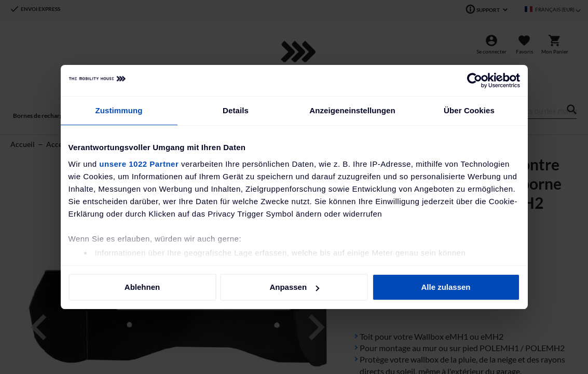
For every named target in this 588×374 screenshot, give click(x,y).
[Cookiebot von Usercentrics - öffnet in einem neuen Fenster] (475, 81)
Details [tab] (236, 110)
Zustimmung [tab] (119, 110)
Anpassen (294, 287)
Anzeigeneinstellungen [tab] (352, 110)
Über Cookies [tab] (469, 110)
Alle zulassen (446, 287)
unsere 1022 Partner (139, 164)
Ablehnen (142, 287)
